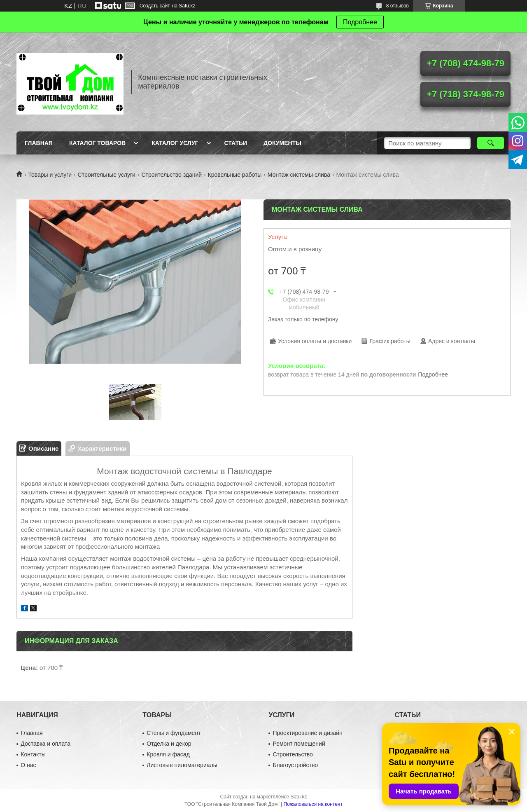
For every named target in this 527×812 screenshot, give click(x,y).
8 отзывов (398, 6)
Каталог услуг (175, 143)
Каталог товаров (97, 143)
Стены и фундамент (174, 733)
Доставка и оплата (45, 744)
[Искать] (491, 143)
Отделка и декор (169, 744)
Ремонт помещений (299, 744)
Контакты (33, 754)
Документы (282, 143)
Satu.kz (298, 797)
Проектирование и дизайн (307, 733)
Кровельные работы (235, 175)
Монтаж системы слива (299, 175)
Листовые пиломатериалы (182, 765)
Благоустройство (295, 765)
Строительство (293, 754)
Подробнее (360, 22)
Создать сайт (155, 6)
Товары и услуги (50, 175)
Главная (39, 143)
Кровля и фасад (168, 754)
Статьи (236, 143)
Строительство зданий (171, 175)
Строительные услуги (107, 175)
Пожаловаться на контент (313, 804)
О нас (28, 765)
